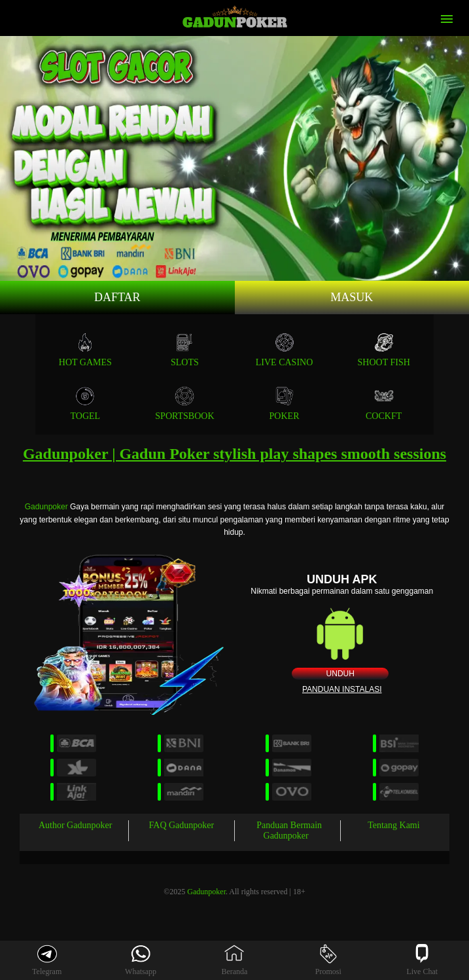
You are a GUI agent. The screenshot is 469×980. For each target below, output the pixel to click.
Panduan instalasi (342, 689)
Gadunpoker (46, 507)
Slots (185, 350)
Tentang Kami (394, 825)
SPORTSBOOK (184, 404)
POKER (285, 404)
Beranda (234, 960)
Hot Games (85, 350)
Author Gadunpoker (75, 825)
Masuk (352, 297)
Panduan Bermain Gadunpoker (289, 830)
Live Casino (285, 350)
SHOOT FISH (384, 350)
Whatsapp (141, 960)
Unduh (340, 674)
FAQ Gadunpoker (182, 825)
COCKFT (384, 404)
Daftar (117, 297)
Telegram (47, 960)
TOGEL (85, 404)
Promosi (328, 960)
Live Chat (422, 960)
